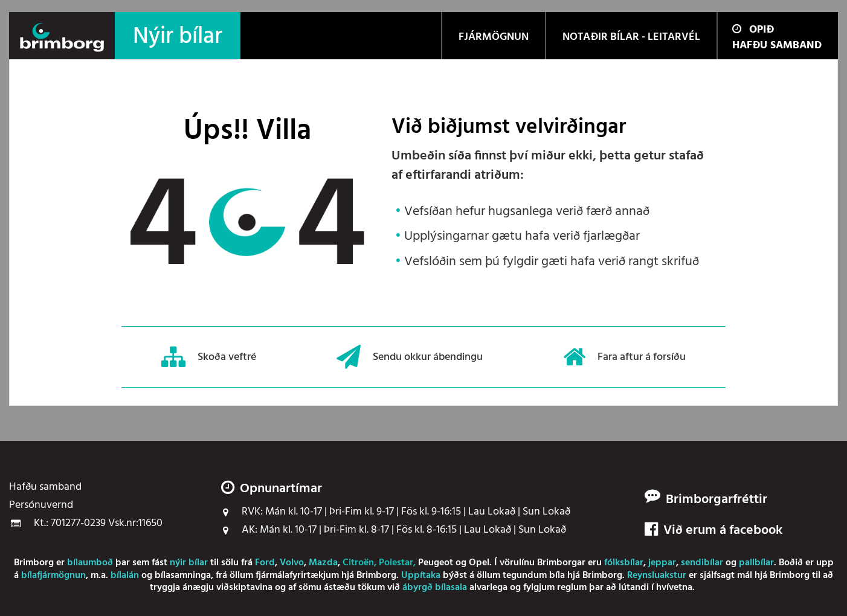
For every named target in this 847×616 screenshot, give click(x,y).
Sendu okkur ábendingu (410, 357)
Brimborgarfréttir (717, 500)
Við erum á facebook (713, 531)
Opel (479, 563)
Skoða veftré (209, 357)
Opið (753, 30)
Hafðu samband (777, 46)
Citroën (358, 563)
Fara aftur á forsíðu (624, 357)
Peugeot (436, 563)
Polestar (396, 563)
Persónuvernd (41, 505)
